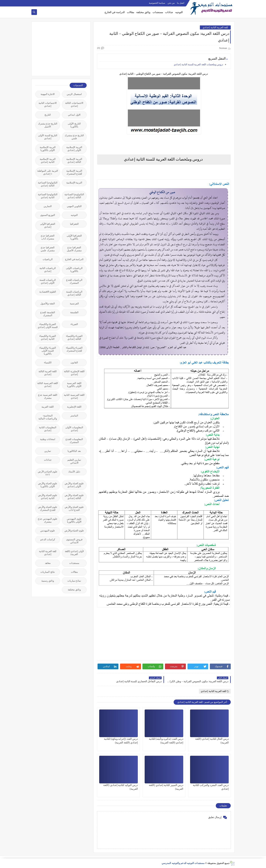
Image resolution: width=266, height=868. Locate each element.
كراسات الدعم (48, 539)
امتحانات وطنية (48, 439)
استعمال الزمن (74, 94)
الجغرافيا (74, 224)
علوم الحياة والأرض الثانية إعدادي (48, 497)
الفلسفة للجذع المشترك (48, 314)
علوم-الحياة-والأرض (74, 531)
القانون (74, 362)
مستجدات (158, 12)
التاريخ (48, 115)
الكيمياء (48, 362)
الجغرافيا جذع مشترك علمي (48, 249)
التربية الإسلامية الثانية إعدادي (48, 160)
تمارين (48, 451)
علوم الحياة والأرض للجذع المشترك (48, 508)
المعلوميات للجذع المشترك (74, 441)
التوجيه (179, 12)
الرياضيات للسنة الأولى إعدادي (48, 281)
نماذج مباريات (74, 581)
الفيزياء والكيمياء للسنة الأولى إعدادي (48, 326)
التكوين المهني (74, 206)
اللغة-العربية (48, 407)
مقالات (131, 12)
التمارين (48, 206)
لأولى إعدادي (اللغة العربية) (74, 553)
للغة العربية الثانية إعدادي (215, 27)
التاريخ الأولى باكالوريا (74, 125)
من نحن (171, 3)
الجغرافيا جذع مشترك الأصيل (74, 249)
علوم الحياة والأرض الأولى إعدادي (74, 485)
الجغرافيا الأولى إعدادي (48, 225)
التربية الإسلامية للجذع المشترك (74, 172)
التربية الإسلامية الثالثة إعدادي (74, 160)
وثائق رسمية (48, 581)
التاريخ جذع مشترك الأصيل (48, 125)
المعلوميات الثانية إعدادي (48, 429)
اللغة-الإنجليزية (74, 407)
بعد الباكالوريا (74, 451)
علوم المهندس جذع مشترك (48, 520)
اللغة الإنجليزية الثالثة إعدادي (74, 373)
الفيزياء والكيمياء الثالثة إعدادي (74, 337)
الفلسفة (74, 312)
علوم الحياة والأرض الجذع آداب (74, 508)
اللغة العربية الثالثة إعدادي (48, 373)
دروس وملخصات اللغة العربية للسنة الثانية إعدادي (199, 64)
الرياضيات (48, 259)
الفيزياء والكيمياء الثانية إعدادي (48, 337)
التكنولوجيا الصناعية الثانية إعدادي (48, 196)
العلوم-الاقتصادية (48, 292)
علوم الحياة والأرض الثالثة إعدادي (74, 497)
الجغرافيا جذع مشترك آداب (48, 237)
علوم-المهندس (48, 531)
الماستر (74, 416)
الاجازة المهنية (48, 94)
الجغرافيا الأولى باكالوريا (74, 237)
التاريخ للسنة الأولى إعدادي (48, 137)
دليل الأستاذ (74, 472)
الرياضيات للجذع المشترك (74, 281)
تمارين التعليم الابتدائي (74, 461)
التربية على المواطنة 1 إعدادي (48, 172)
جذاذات (169, 12)
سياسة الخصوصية (157, 3)
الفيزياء (74, 324)
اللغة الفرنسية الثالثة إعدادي (48, 385)
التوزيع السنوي (48, 215)
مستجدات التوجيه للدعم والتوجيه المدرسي (183, 863)
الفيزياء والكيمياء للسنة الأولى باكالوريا (48, 351)
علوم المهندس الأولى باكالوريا (74, 520)
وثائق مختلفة (143, 12)
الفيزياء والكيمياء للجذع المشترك (74, 349)
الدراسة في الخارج (115, 12)
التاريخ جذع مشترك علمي (74, 137)
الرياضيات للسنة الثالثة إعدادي (74, 293)
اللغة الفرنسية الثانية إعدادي (74, 396)
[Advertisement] (59, 48)
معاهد (48, 563)
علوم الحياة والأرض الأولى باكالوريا (48, 485)
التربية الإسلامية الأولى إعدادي (74, 149)
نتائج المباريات (48, 572)
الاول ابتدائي (74, 115)
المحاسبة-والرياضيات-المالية (48, 417)
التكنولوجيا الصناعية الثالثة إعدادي (48, 184)
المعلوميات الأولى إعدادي (74, 429)
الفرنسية (74, 303)
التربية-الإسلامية (74, 183)
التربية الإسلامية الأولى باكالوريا (48, 149)
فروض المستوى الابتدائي (74, 541)
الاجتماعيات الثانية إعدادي (48, 104)
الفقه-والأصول (48, 303)
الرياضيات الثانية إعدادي (48, 270)
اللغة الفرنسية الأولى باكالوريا (74, 385)
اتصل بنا (181, 3)
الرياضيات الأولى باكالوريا (74, 270)
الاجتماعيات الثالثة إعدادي (74, 104)
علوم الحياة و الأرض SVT (48, 473)
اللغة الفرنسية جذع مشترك (48, 396)
